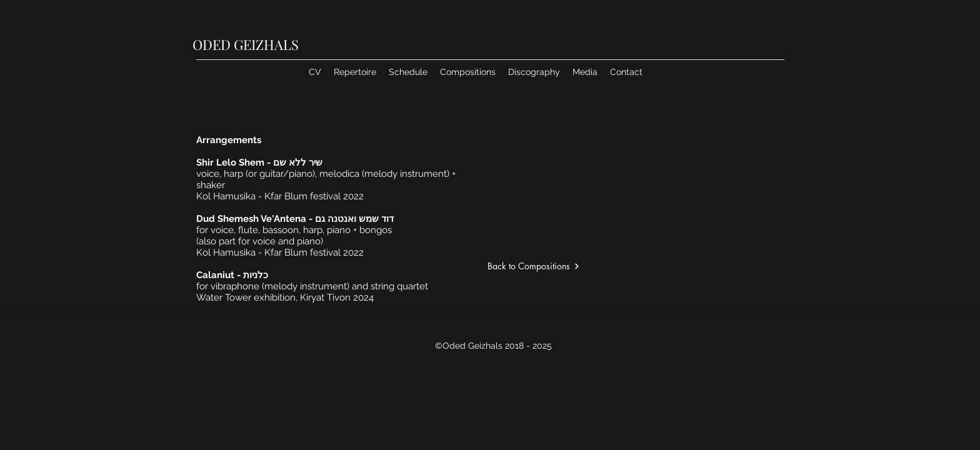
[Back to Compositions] (565, 266)
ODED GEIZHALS (246, 44)
